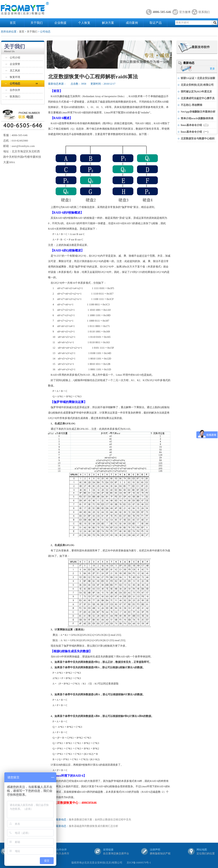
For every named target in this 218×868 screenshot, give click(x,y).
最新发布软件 (201, 47)
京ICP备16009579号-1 (139, 863)
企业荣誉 (15, 64)
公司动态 (15, 84)
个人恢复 (84, 23)
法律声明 (155, 850)
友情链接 (108, 850)
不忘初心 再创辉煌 (191, 105)
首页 (13, 23)
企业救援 (60, 23)
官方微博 (185, 12)
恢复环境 (15, 77)
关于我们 (37, 23)
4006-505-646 (162, 12)
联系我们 (204, 12)
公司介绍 (15, 58)
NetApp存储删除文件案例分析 (198, 112)
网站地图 (202, 850)
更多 (212, 69)
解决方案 (108, 23)
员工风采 (15, 71)
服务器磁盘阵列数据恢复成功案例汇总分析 (94, 826)
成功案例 (132, 23)
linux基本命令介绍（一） (195, 132)
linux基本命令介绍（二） (195, 125)
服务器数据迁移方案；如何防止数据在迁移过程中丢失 (100, 820)
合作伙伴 (15, 90)
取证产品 (156, 23)
